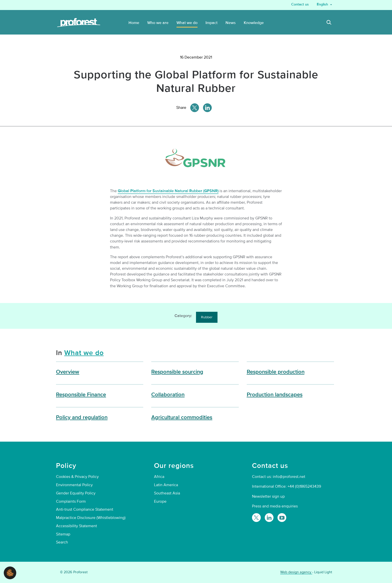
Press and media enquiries (275, 506)
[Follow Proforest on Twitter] (256, 518)
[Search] (329, 23)
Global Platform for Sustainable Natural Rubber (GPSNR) (168, 191)
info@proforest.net (289, 477)
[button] (10, 572)
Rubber (207, 317)
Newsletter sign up (268, 496)
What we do (84, 353)
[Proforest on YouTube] (282, 518)
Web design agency (296, 572)
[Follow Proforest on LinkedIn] (269, 518)
